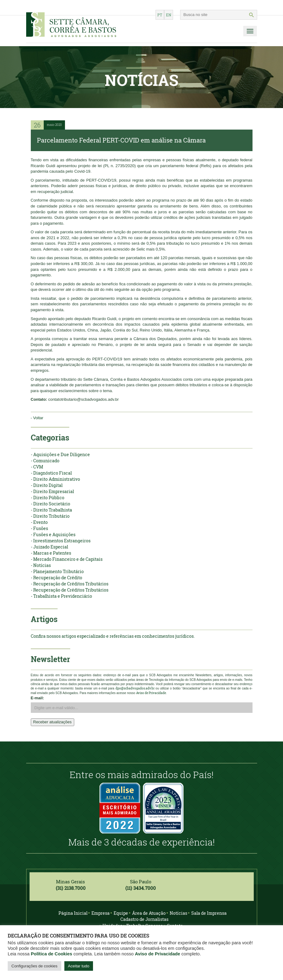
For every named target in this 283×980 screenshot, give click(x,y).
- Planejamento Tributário (57, 571)
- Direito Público (48, 498)
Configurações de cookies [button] (34, 966)
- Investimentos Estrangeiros (61, 541)
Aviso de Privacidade (158, 954)
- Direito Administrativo (55, 479)
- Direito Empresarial (52, 491)
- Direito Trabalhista (51, 510)
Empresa (101, 913)
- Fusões (39, 528)
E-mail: (37, 698)
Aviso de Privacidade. (151, 693)
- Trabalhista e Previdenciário (61, 596)
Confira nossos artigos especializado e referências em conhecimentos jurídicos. (113, 636)
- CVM (37, 467)
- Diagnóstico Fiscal (51, 473)
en (169, 15)
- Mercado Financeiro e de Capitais (67, 559)
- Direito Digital (47, 485)
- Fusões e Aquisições (53, 534)
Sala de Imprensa (209, 913)
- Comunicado (45, 461)
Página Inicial (73, 913)
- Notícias (41, 565)
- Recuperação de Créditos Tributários (70, 584)
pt (160, 15)
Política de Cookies (51, 954)
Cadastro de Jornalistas (144, 919)
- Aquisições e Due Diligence (60, 454)
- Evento (39, 522)
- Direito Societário (51, 504)
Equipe (121, 913)
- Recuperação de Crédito (57, 578)
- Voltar (37, 418)
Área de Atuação (149, 913)
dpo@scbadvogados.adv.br (135, 688)
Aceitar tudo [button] (79, 966)
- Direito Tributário (50, 516)
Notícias (178, 913)
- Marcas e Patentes (51, 553)
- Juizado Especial (49, 547)
